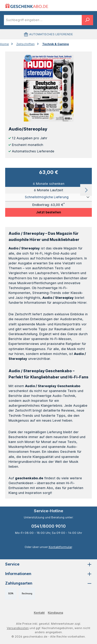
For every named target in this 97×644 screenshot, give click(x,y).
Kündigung (55, 613)
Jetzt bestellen (48, 212)
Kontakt (39, 613)
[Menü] (75, 6)
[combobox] (43, 20)
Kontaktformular (60, 547)
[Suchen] (87, 20)
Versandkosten (18, 628)
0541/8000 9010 (48, 526)
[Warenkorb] (86, 6)
